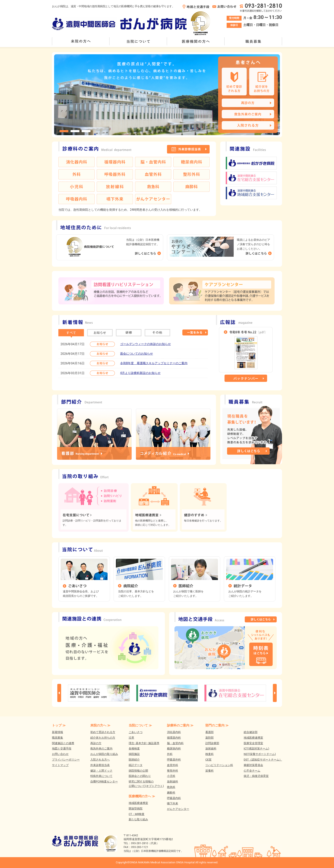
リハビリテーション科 (219, 765)
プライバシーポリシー (66, 760)
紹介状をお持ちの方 (103, 738)
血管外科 (173, 765)
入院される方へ (100, 760)
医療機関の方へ (196, 41)
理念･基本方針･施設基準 (144, 743)
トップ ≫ (59, 725)
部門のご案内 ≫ (217, 725)
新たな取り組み (138, 819)
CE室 (208, 760)
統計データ (136, 765)
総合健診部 (251, 732)
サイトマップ (60, 765)
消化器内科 (174, 732)
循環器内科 (174, 738)
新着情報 (58, 732)
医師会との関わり (140, 776)
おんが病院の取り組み (104, 754)
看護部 (209, 732)
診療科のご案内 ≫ (180, 725)
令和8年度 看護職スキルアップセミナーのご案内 (154, 363)
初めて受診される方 (103, 732)
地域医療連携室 (138, 803)
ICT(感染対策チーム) (256, 748)
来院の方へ (81, 41)
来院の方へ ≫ (100, 725)
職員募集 (253, 41)
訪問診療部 (212, 743)
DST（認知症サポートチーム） (263, 760)
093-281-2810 (140, 843)
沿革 (131, 738)
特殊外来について (101, 776)
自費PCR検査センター (104, 781)
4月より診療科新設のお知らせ (140, 373)
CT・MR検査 (137, 814)
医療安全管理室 (253, 743)
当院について (138, 41)
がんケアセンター (178, 809)
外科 (170, 754)
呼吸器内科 (174, 798)
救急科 (171, 787)
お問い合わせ (60, 754)
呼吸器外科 (174, 760)
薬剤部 (209, 738)
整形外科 (173, 771)
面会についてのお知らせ (137, 354)
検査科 (209, 754)
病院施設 (134, 754)
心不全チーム (252, 771)
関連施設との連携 (63, 743)
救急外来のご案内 (101, 748)
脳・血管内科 (175, 743)
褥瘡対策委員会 (253, 765)
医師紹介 (134, 760)
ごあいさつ (136, 732)
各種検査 (134, 748)
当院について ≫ (140, 725)
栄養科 (209, 771)
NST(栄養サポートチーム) (260, 754)
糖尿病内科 (174, 748)
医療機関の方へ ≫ (142, 796)
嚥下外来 (173, 803)
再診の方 (96, 743)
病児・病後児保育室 (256, 776)
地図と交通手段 (62, 748)
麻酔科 (171, 793)
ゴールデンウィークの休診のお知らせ (145, 344)
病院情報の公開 (138, 771)
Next (275, 693)
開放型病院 (136, 809)
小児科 (171, 776)
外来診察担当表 (100, 765)
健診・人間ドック (101, 771)
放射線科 (173, 781)
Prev (59, 693)
